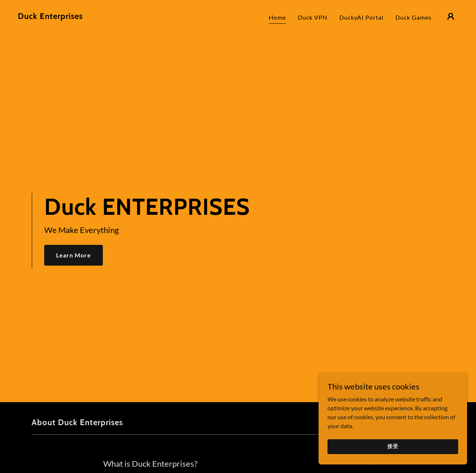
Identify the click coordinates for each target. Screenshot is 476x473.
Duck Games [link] (413, 17)
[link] (50, 17)
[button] (451, 16)
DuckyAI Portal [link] (361, 17)
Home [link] (277, 17)
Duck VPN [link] (313, 17)
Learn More (74, 255)
